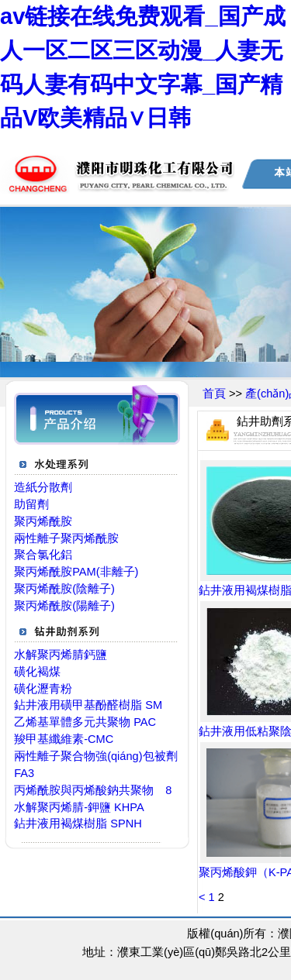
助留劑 (31, 504)
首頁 (214, 394)
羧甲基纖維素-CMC (64, 739)
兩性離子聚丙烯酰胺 (66, 538)
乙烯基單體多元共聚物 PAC (85, 722)
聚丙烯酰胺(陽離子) (64, 606)
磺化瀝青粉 (43, 689)
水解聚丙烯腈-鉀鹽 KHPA (79, 807)
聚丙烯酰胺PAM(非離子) (76, 572)
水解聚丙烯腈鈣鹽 (61, 655)
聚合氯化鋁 (43, 555)
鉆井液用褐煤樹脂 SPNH (78, 824)
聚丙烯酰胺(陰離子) (64, 589)
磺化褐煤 (37, 672)
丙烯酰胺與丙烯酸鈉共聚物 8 (93, 790)
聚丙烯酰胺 (43, 521)
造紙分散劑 (43, 487)
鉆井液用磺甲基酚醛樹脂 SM (88, 705)
